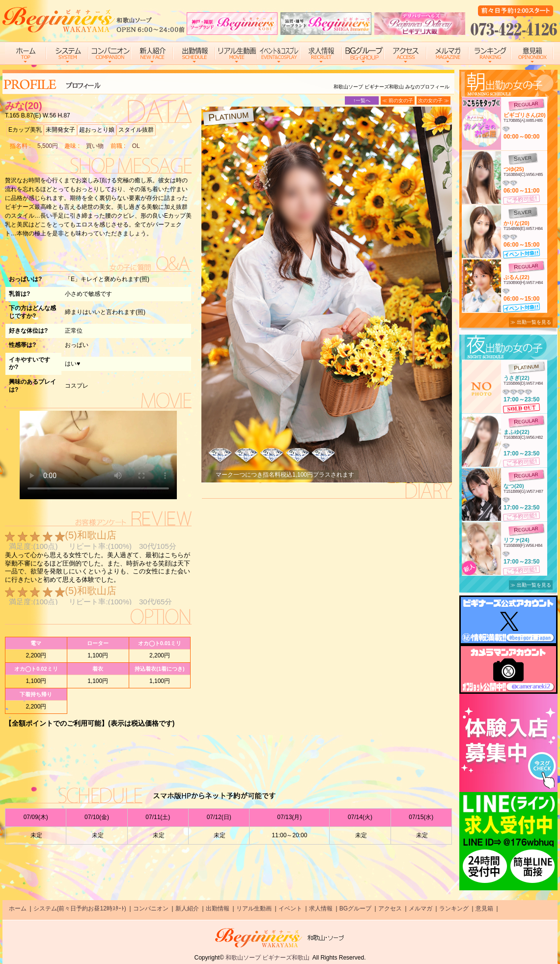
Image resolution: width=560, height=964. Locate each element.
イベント (290, 908)
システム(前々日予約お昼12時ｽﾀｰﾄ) (80, 908)
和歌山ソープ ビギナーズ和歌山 (267, 958)
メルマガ (420, 908)
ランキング (454, 908)
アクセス (390, 908)
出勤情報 (218, 908)
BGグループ (355, 908)
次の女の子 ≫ (434, 100)
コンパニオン (151, 908)
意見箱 (484, 908)
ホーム (18, 908)
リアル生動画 (254, 908)
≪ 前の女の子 (398, 100)
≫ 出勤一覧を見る (531, 322)
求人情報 (321, 908)
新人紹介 (187, 908)
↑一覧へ (362, 100)
